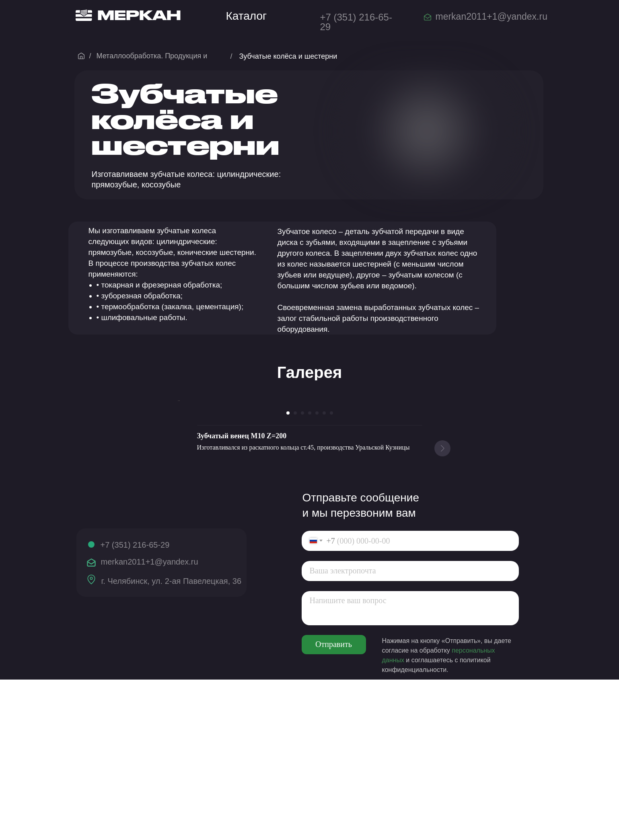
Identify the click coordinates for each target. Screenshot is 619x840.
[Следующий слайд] (442, 481)
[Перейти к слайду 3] (302, 573)
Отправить (334, 805)
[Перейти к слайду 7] (331, 573)
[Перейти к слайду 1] (288, 573)
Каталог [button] (247, 16)
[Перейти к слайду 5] (317, 573)
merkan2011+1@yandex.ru (491, 16)
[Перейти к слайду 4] (310, 573)
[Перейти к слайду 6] (324, 573)
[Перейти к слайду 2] (295, 573)
